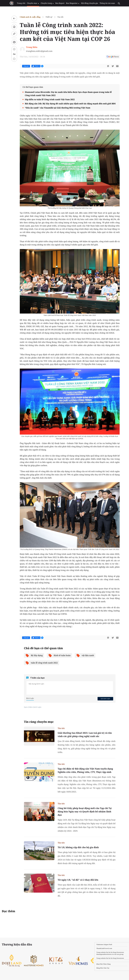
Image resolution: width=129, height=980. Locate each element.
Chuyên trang (47, 3)
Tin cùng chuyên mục (38, 722)
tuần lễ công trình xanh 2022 (40, 663)
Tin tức (59, 17)
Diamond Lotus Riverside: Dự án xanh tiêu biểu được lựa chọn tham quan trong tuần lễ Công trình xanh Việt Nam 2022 (67, 94)
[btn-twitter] (112, 66)
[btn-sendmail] (116, 66)
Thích (35, 66)
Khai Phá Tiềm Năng (101, 964)
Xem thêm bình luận (32, 707)
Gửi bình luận (104, 699)
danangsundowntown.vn (103, 954)
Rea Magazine (71, 3)
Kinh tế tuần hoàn (58, 655)
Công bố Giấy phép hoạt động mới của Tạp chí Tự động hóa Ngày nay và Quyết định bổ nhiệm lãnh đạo (84, 812)
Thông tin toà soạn (105, 3)
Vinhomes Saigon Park (102, 944)
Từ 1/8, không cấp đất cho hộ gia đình (77, 847)
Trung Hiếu (31, 47)
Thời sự (48, 17)
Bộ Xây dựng (33, 655)
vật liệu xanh (84, 655)
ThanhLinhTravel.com (102, 948)
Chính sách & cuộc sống (29, 17)
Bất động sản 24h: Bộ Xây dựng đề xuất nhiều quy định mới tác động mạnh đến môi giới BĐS (69, 104)
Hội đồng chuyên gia (87, 3)
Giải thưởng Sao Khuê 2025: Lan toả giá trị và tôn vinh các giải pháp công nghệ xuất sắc (84, 735)
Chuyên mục (33, 3)
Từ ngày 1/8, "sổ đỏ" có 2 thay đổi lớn (77, 880)
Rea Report (59, 3)
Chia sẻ (25, 66)
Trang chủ (21, 3)
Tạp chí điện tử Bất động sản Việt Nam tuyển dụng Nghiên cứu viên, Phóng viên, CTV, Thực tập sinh (84, 770)
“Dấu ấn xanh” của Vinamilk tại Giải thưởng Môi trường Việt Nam (57, 108)
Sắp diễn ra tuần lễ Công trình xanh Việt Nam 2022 (49, 99)
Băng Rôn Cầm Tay (101, 968)
